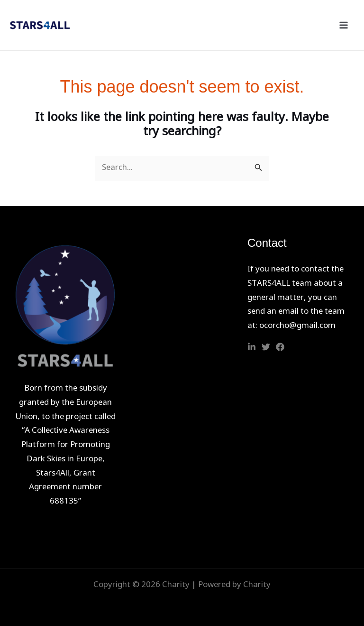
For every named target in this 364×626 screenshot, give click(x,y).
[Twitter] (266, 347)
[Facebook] (280, 347)
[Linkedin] (252, 347)
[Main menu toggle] (344, 25)
